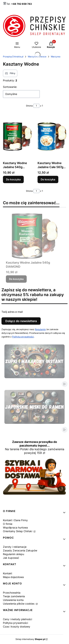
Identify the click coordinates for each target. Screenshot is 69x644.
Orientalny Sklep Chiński (18, 531)
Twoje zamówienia (14, 596)
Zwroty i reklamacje (15, 547)
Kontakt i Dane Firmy (15, 520)
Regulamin (40, 329)
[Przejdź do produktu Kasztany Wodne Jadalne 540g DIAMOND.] (17, 137)
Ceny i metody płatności (17, 619)
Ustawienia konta (13, 600)
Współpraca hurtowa (15, 528)
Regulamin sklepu (14, 554)
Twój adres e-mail (12, 312)
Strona (29, 106)
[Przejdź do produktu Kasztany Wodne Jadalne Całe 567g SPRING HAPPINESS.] (52, 137)
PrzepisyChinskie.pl (13, 57)
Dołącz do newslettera (21, 321)
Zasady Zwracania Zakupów (20, 550)
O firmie (8, 524)
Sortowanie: (10, 87)
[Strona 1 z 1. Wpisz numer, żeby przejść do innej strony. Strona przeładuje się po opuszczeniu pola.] (36, 106)
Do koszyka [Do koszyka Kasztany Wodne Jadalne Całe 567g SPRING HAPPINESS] (48, 179)
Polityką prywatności (23, 337)
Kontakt (8, 573)
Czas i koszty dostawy (17, 626)
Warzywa (56, 57)
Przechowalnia (12, 593)
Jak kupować (11, 558)
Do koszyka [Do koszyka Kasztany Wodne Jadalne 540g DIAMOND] (13, 179)
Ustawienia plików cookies (19, 604)
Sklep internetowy (30, 639)
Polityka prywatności (15, 623)
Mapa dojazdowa (13, 577)
